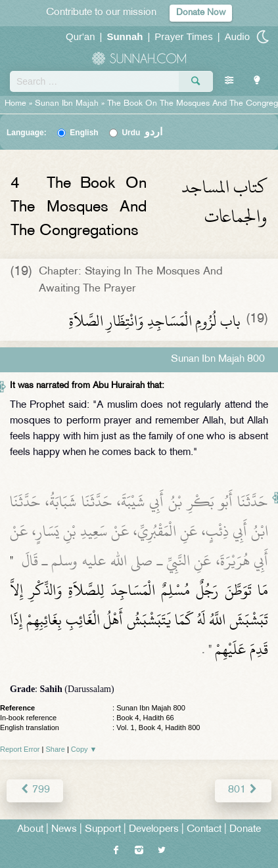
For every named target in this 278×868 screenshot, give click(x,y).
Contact (204, 830)
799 (35, 790)
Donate (245, 830)
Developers (154, 830)
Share (56, 749)
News (64, 830)
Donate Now (201, 13)
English (84, 133)
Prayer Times (183, 36)
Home (15, 104)
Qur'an (81, 36)
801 (243, 790)
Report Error (20, 749)
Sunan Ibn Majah (67, 104)
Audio (237, 36)
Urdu (142, 133)
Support (103, 830)
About (30, 830)
